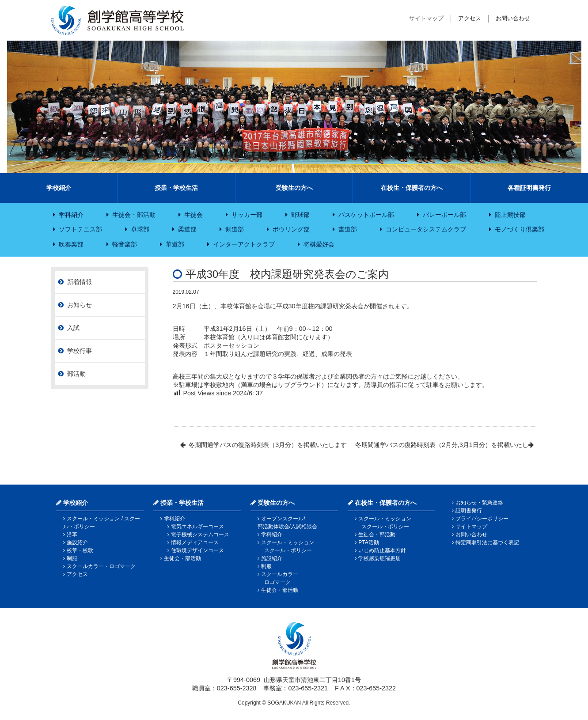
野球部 (300, 215)
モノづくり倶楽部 (520, 229)
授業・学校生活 (176, 188)
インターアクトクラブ (244, 244)
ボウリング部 (291, 229)
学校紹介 (59, 188)
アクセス (470, 18)
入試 (73, 328)
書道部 (348, 229)
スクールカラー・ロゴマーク (101, 566)
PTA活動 (368, 542)
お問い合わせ (513, 18)
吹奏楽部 (71, 244)
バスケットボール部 (366, 215)
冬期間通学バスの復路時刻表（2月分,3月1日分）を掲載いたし (442, 445)
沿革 (72, 534)
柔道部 (187, 229)
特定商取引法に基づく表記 (487, 542)
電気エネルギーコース (197, 527)
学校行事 (80, 351)
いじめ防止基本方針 (382, 550)
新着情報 (80, 282)
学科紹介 (71, 215)
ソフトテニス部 (80, 229)
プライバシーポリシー (482, 519)
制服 (72, 558)
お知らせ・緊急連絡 (479, 503)
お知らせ (80, 305)
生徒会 (193, 215)
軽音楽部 (125, 244)
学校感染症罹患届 (379, 558)
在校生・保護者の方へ (412, 188)
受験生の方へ (294, 188)
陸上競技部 (510, 215)
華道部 (175, 244)
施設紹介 (77, 542)
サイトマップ (426, 18)
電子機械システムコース (200, 534)
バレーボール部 (444, 215)
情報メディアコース (195, 542)
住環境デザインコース (197, 550)
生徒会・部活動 (134, 215)
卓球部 (140, 229)
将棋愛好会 (319, 244)
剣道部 (235, 229)
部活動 (76, 374)
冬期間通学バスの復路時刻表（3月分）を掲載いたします (268, 445)
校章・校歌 (80, 550)
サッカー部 (247, 215)
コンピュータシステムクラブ (426, 229)
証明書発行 (469, 511)
